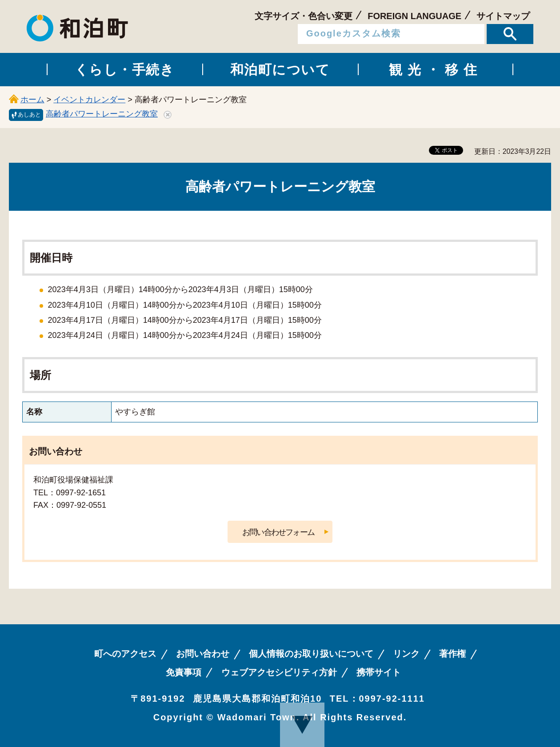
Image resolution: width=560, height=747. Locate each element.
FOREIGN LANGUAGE (414, 16)
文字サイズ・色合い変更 (304, 16)
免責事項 (184, 672)
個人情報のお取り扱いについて (311, 654)
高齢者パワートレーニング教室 (102, 114)
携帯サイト (379, 672)
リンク (406, 654)
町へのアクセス (125, 654)
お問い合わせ (203, 654)
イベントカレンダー (89, 100)
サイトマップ (503, 16)
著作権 (452, 654)
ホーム (32, 100)
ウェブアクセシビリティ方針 (279, 672)
